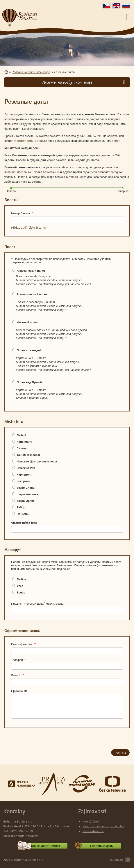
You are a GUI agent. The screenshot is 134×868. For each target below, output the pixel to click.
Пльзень (23, 514)
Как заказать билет (46, 846)
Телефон (19, 660)
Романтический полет (32, 294)
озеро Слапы (26, 488)
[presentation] (31, 739)
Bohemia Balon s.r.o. (20, 18)
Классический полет (31, 271)
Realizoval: (115, 860)
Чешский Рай (26, 468)
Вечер (21, 592)
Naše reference (93, 831)
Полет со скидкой (29, 350)
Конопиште (24, 442)
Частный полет (27, 322)
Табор (21, 507)
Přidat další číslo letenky (29, 227)
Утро (20, 586)
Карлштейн (24, 474)
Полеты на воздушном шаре (31, 72)
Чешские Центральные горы (37, 461)
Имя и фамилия (24, 644)
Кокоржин (23, 481)
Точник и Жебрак (29, 455)
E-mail (18, 675)
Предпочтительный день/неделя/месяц (37, 604)
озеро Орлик (26, 501)
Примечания (19, 691)
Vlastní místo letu (24, 523)
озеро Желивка (27, 494)
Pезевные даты (102, 846)
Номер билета (22, 213)
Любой (21, 435)
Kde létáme (91, 821)
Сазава (22, 448)
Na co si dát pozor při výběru (103, 826)
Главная (6, 72)
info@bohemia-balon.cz (29, 141)
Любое (21, 579)
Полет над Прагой (29, 382)
